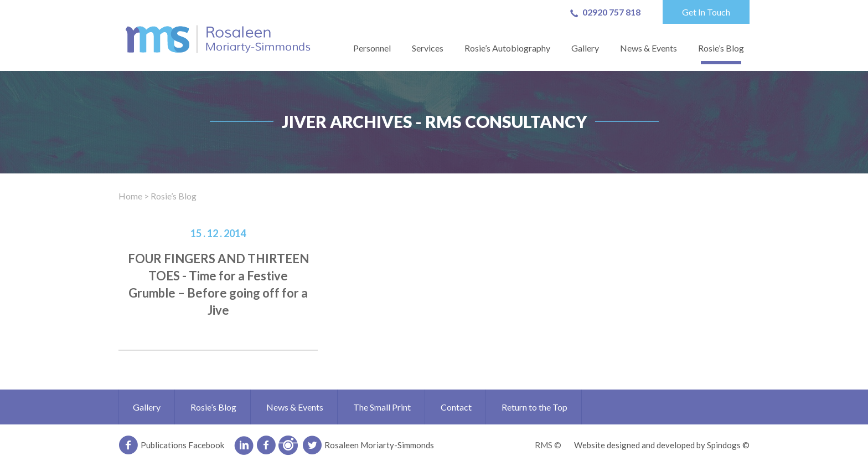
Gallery (585, 48)
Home (130, 196)
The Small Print (382, 407)
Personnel (372, 48)
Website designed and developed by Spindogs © (662, 445)
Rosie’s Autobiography (507, 48)
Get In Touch (706, 12)
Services (428, 48)
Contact (456, 407)
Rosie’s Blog (721, 48)
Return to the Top (534, 407)
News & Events (649, 48)
